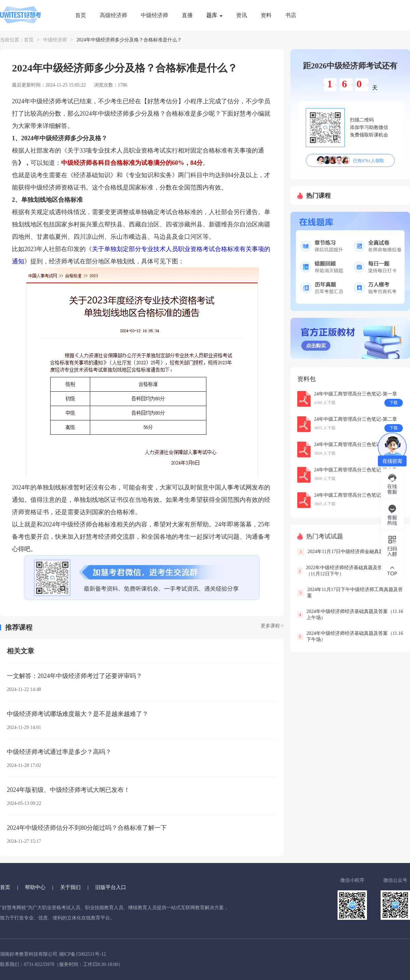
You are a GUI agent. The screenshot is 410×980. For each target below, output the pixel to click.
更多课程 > (272, 626)
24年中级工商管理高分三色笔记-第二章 (356, 419)
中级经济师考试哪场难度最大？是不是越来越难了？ (78, 714)
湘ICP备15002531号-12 (82, 954)
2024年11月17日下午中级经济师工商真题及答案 (355, 593)
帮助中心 (35, 887)
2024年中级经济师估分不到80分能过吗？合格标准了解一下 (87, 828)
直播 (187, 15)
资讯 (242, 15)
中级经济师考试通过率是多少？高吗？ (59, 752)
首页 (81, 15)
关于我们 (70, 887)
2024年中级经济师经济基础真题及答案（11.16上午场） (355, 615)
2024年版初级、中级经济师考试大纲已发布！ (68, 790)
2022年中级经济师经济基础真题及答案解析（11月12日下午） (351, 571)
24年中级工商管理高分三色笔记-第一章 (356, 394)
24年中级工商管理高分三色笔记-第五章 (356, 445)
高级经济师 (113, 15)
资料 (266, 15)
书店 (291, 15)
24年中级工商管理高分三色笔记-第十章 (356, 470)
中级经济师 (154, 15)
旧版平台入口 (111, 887)
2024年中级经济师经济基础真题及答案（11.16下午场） (355, 636)
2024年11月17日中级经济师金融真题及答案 (353, 552)
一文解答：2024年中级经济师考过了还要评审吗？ (74, 676)
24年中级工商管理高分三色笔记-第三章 (356, 495)
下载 (394, 403)
